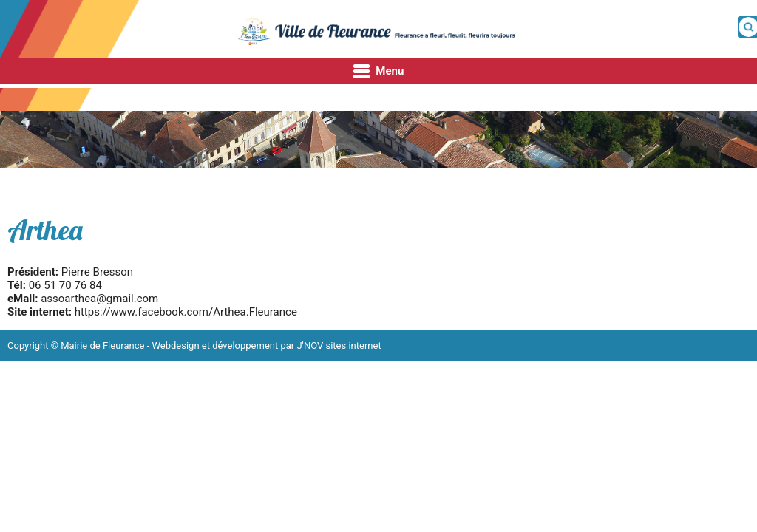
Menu (379, 72)
